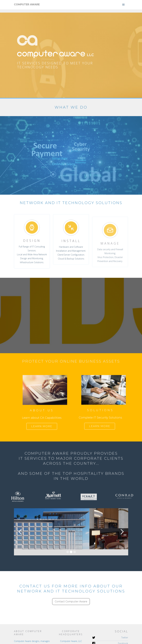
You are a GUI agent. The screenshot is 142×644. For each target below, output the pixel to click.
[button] (123, 5)
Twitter (125, 637)
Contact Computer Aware (71, 602)
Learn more (42, 426)
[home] (27, 4)
